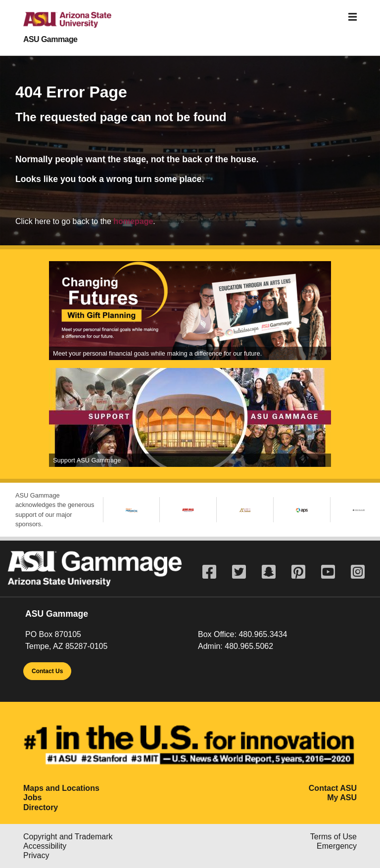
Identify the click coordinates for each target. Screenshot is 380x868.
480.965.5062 (249, 646)
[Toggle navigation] (353, 17)
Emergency (337, 846)
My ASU (342, 798)
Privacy (36, 855)
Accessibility (45, 846)
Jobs (32, 798)
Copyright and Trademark (68, 837)
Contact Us (47, 671)
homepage (133, 221)
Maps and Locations (61, 788)
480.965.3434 (263, 634)
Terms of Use (333, 837)
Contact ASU (333, 788)
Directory (41, 807)
